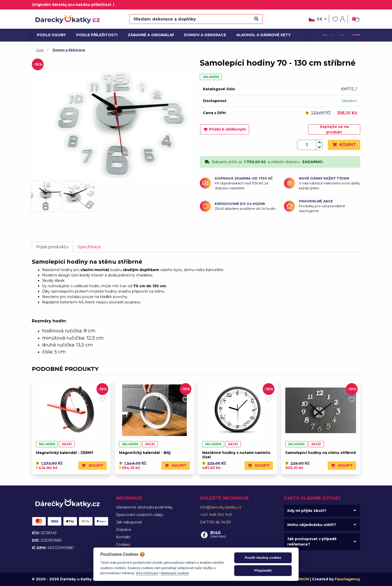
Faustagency (347, 579)
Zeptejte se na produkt (334, 129)
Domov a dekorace (203, 35)
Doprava (123, 530)
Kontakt (123, 537)
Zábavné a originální (149, 35)
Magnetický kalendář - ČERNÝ (65, 453)
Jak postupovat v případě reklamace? (312, 542)
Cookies (123, 544)
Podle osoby (51, 35)
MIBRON (301, 579)
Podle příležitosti (95, 35)
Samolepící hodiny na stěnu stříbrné (321, 453)
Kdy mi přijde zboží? (307, 511)
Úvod (40, 50)
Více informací (147, 573)
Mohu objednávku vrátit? (312, 525)
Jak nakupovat (129, 522)
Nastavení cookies (175, 573)
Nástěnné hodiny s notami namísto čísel (236, 455)
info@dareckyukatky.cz (221, 507)
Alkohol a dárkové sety (261, 35)
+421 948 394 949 (216, 515)
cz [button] (318, 19)
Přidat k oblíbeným (225, 129)
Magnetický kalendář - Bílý (145, 453)
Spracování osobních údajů (140, 515)
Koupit (344, 145)
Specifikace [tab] (89, 247)
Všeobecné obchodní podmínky (144, 507)
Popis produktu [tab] (52, 247)
